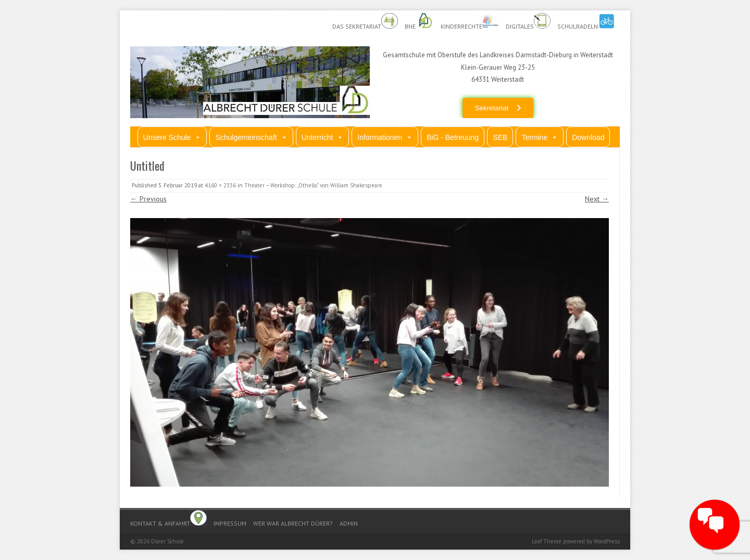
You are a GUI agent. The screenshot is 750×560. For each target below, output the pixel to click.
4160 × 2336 (220, 185)
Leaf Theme (547, 541)
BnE (419, 22)
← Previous (148, 199)
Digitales (528, 22)
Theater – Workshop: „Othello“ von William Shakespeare (313, 185)
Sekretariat (492, 108)
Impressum (230, 523)
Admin (349, 523)
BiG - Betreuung (453, 137)
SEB (500, 137)
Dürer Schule (167, 541)
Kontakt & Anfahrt (168, 519)
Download (588, 137)
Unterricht (323, 137)
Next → (597, 199)
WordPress (607, 541)
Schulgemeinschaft (251, 137)
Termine (540, 137)
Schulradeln (586, 22)
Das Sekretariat (365, 22)
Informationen (385, 137)
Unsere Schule (172, 137)
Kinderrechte (470, 22)
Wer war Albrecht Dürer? (293, 523)
